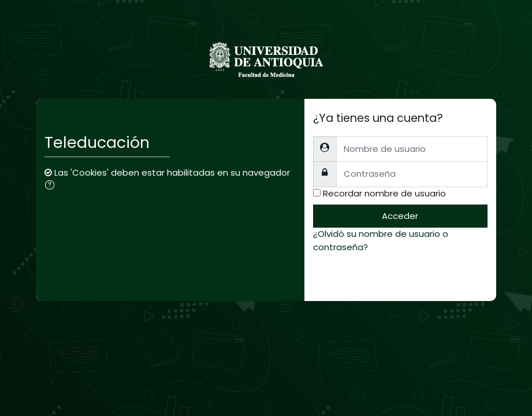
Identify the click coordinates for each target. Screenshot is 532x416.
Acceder (400, 216)
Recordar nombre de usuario (384, 193)
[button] (52, 186)
